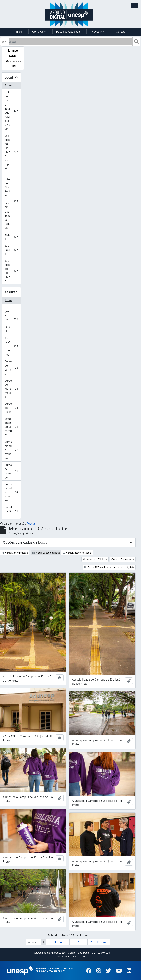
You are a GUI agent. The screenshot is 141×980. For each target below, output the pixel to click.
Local (9, 77)
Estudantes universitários (13, 427)
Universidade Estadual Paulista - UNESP (13, 111)
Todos (8, 85)
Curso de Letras (13, 368)
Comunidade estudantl (13, 492)
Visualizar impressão (15, 553)
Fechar (31, 524)
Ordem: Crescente (122, 559)
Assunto (11, 292)
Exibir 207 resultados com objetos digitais (109, 567)
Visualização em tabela (77, 553)
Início (19, 32)
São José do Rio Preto (13, 271)
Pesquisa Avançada (68, 32)
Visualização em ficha (46, 553)
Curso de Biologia (13, 471)
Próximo (102, 942)
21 (91, 942)
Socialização (13, 511)
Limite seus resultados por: (13, 58)
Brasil (13, 237)
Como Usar (39, 32)
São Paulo (13, 250)
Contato (121, 32)
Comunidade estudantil (13, 450)
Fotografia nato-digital (13, 319)
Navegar (97, 32)
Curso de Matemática (13, 389)
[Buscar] (70, 42)
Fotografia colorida (13, 346)
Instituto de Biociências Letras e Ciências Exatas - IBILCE (13, 201)
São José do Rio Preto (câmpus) (13, 152)
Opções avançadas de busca (25, 542)
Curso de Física (13, 408)
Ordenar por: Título (94, 559)
